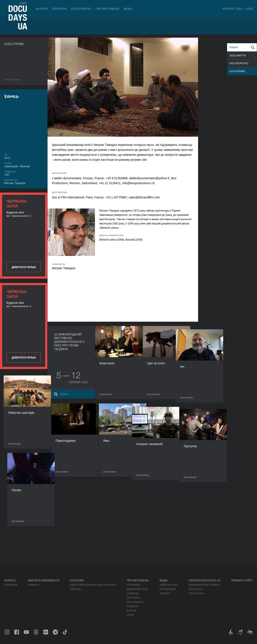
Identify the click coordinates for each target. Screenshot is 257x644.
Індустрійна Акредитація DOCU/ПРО (93, 585)
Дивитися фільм (24, 267)
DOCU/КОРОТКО (239, 63)
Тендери (132, 606)
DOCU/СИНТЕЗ (81, 9)
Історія (132, 611)
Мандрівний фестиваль (204, 585)
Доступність (135, 602)
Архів (130, 615)
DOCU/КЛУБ (196, 589)
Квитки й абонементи (44, 581)
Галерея (165, 593)
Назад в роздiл (12, 80)
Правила (34, 585)
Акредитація (168, 589)
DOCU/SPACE (197, 593)
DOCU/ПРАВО (237, 71)
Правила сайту (242, 581)
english (23, 3)
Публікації (11, 585)
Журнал (42, 9)
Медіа (128, 9)
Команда (133, 593)
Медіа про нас (169, 585)
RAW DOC (76, 589)
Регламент (134, 585)
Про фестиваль (108, 9)
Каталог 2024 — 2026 (238, 9)
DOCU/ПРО (59, 9)
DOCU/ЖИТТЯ (238, 56)
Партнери (133, 598)
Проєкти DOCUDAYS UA (205, 581)
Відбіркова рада (137, 589)
